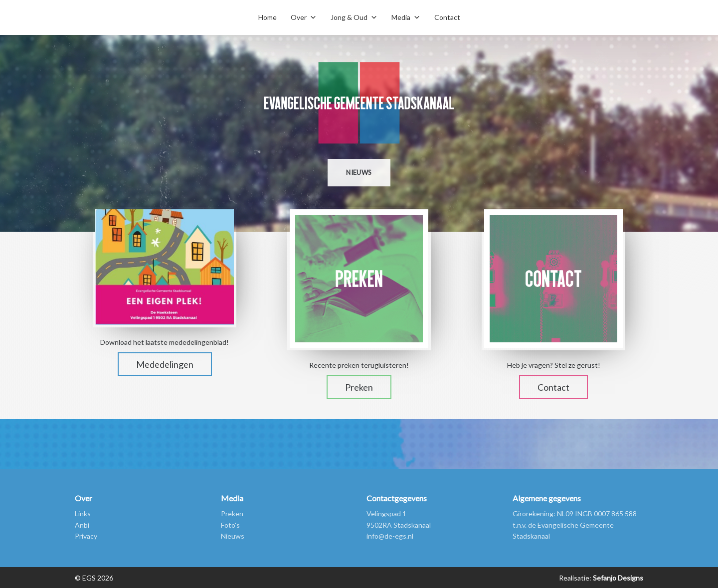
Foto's (230, 525)
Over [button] (299, 17)
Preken (359, 387)
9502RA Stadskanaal (399, 525)
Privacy (86, 536)
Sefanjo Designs (617, 578)
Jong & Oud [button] (349, 17)
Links (83, 514)
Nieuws (359, 172)
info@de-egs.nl (390, 536)
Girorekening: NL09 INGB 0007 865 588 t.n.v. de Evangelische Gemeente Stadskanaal (575, 525)
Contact (447, 17)
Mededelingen (165, 364)
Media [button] (401, 17)
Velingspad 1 (386, 514)
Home (268, 17)
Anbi (82, 525)
